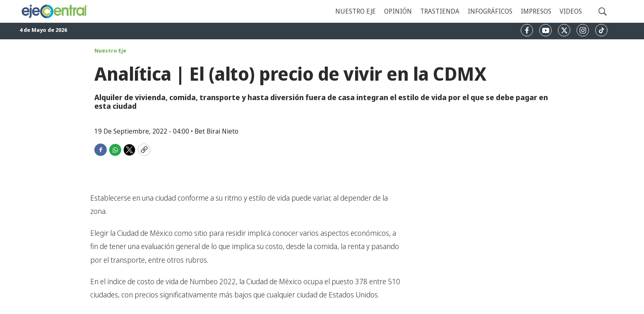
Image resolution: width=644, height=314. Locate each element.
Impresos (536, 11)
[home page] (54, 11)
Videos (571, 11)
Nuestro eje (356, 11)
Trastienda (440, 11)
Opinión (398, 11)
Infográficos (490, 11)
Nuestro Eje (110, 50)
